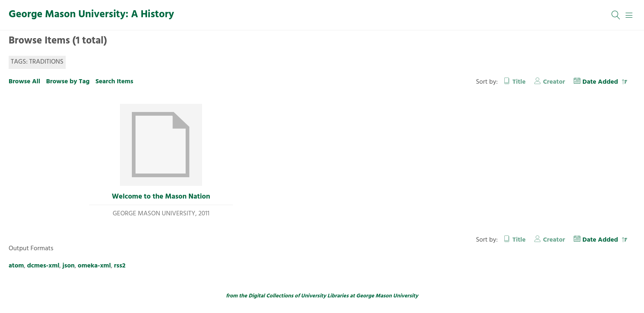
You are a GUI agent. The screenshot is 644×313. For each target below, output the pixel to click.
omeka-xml (94, 266)
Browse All (24, 82)
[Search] (616, 15)
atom (16, 266)
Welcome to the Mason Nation (161, 197)
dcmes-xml (43, 266)
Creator (554, 82)
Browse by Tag (68, 82)
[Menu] (629, 15)
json (69, 266)
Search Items (114, 82)
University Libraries (325, 296)
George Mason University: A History (91, 15)
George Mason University (387, 296)
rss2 (120, 266)
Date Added (601, 82)
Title (519, 82)
